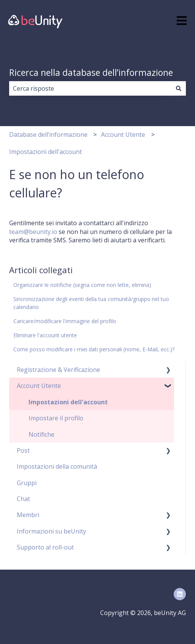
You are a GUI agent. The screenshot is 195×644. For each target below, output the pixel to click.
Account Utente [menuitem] (39, 386)
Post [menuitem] (23, 450)
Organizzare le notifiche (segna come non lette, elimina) (82, 285)
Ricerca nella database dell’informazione (91, 72)
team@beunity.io (33, 232)
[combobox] (90, 88)
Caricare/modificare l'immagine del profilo (65, 321)
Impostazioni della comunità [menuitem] (57, 466)
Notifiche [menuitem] (42, 434)
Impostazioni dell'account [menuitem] (68, 402)
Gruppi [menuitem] (27, 483)
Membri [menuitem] (28, 515)
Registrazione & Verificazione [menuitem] (58, 370)
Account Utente (123, 135)
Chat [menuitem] (23, 499)
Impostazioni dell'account (46, 152)
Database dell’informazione (48, 135)
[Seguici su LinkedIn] (180, 594)
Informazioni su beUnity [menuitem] (51, 531)
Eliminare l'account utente (45, 335)
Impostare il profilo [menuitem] (56, 418)
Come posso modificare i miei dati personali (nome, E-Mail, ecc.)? (94, 349)
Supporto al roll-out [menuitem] (45, 547)
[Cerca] (179, 88)
